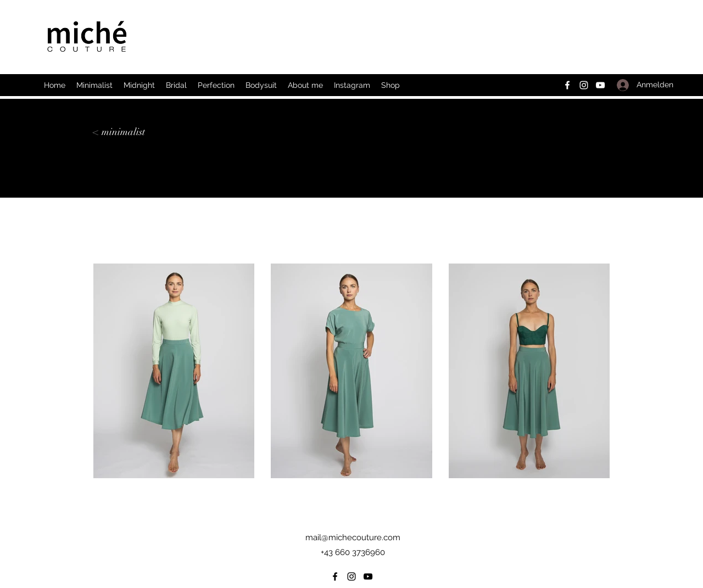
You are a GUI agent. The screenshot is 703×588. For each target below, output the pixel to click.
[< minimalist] (119, 132)
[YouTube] (600, 85)
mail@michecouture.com (353, 537)
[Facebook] (567, 85)
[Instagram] (584, 85)
